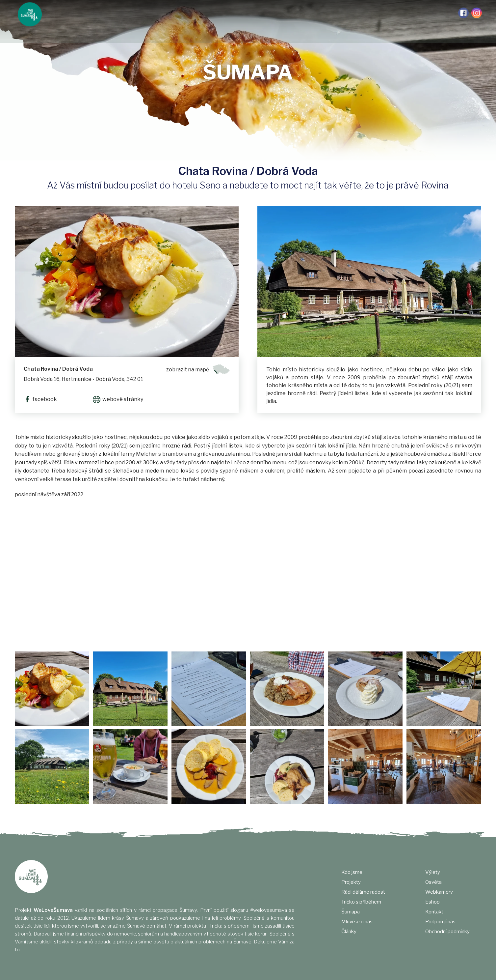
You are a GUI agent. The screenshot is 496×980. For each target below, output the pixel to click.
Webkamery (371, 13)
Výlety (316, 13)
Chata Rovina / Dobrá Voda (58, 369)
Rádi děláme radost (132, 13)
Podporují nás (434, 13)
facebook (44, 399)
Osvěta (341, 13)
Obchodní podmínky (447, 932)
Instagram (477, 13)
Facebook (463, 13)
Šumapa (224, 13)
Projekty (89, 13)
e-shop (401, 13)
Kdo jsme (61, 13)
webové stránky (123, 399)
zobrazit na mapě (188, 370)
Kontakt (434, 912)
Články (292, 13)
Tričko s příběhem (186, 13)
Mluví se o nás (259, 13)
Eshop (432, 902)
